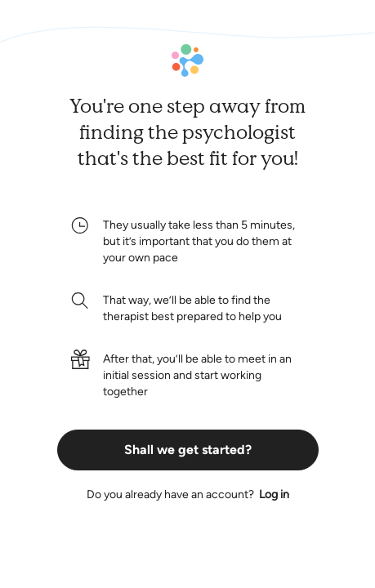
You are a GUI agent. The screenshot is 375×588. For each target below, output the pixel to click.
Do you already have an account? (188, 495)
